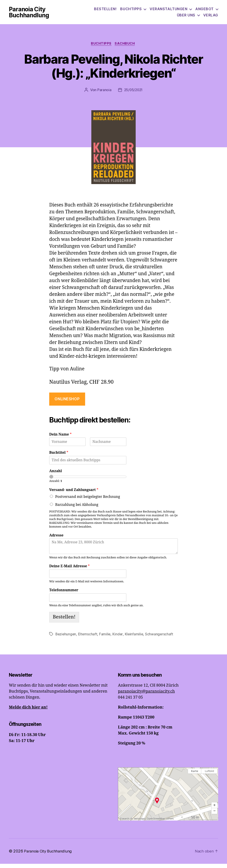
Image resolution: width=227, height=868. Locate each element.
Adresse (56, 540)
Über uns (186, 17)
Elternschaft (89, 638)
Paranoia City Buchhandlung (34, 14)
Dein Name (60, 439)
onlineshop (67, 403)
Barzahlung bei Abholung (77, 509)
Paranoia (104, 94)
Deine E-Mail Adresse (69, 571)
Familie (106, 638)
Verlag (211, 17)
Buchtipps (131, 11)
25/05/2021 (133, 94)
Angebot (204, 11)
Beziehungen (66, 638)
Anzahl (56, 475)
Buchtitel (59, 457)
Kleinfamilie (136, 638)
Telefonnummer (64, 595)
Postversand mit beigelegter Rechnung (88, 501)
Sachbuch (126, 48)
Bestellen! (105, 11)
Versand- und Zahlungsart (74, 494)
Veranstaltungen (168, 11)
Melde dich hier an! (28, 712)
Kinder (119, 638)
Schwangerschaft (161, 638)
